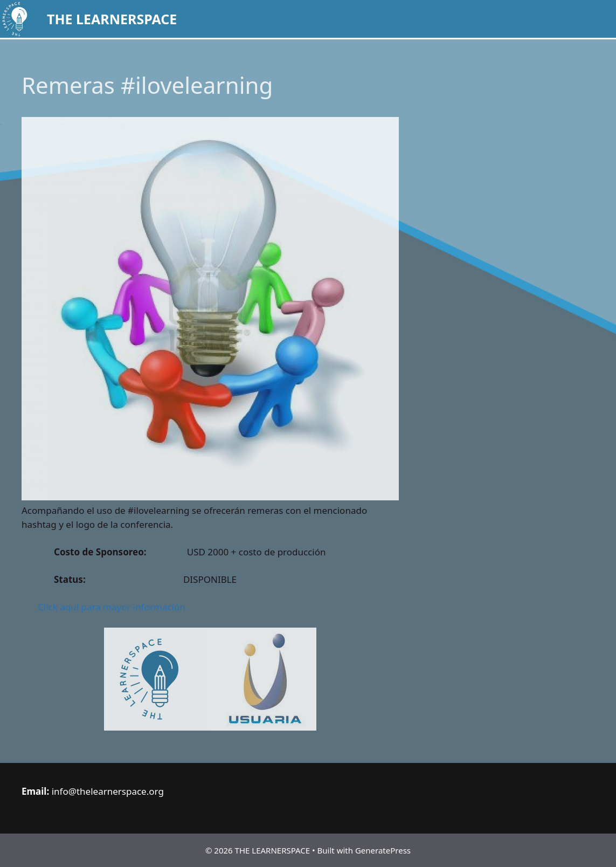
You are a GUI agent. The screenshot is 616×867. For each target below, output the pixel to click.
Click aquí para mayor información (112, 607)
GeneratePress (383, 850)
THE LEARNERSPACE (112, 19)
